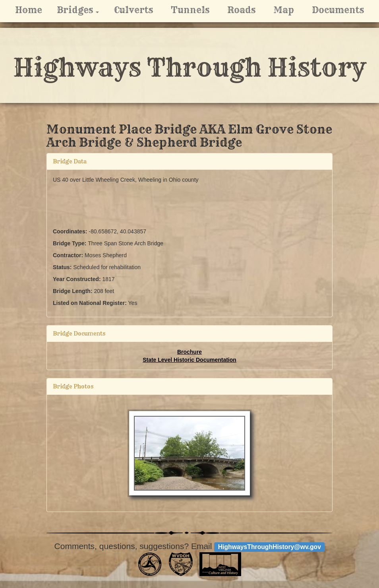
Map (284, 10)
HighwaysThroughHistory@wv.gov (270, 547)
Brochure (189, 352)
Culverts (133, 10)
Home (29, 10)
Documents (338, 10)
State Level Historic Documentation (189, 360)
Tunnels (190, 10)
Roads (241, 10)
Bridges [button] (81, 10)
